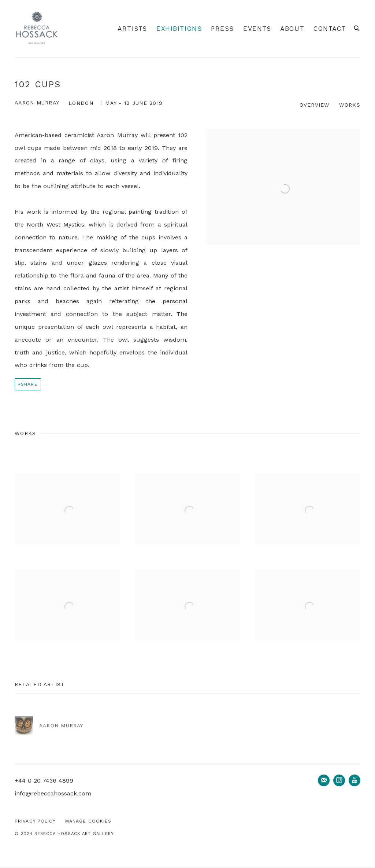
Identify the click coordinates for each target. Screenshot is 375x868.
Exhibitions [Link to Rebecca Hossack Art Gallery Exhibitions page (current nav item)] (179, 29)
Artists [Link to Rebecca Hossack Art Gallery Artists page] (132, 29)
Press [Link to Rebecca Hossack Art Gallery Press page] (222, 29)
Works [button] (350, 105)
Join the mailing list (324, 780)
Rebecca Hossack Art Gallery (37, 29)
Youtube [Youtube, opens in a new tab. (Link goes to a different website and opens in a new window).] (354, 780)
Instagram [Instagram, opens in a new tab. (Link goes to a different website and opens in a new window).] (339, 780)
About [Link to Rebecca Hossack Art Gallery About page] (292, 29)
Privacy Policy (35, 821)
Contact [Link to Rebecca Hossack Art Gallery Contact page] (330, 29)
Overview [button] (315, 105)
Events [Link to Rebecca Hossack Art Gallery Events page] (257, 29)
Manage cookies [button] (88, 821)
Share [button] (29, 384)
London (81, 103)
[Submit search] (357, 27)
